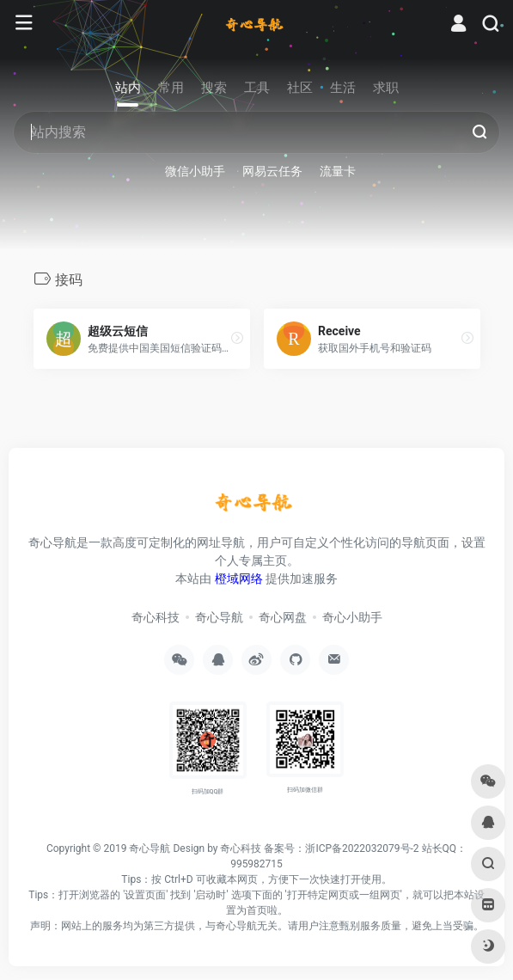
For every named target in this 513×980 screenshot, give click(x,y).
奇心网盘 (283, 617)
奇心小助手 (352, 617)
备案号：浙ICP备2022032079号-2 (341, 848)
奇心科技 (156, 617)
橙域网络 (239, 579)
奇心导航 (219, 617)
